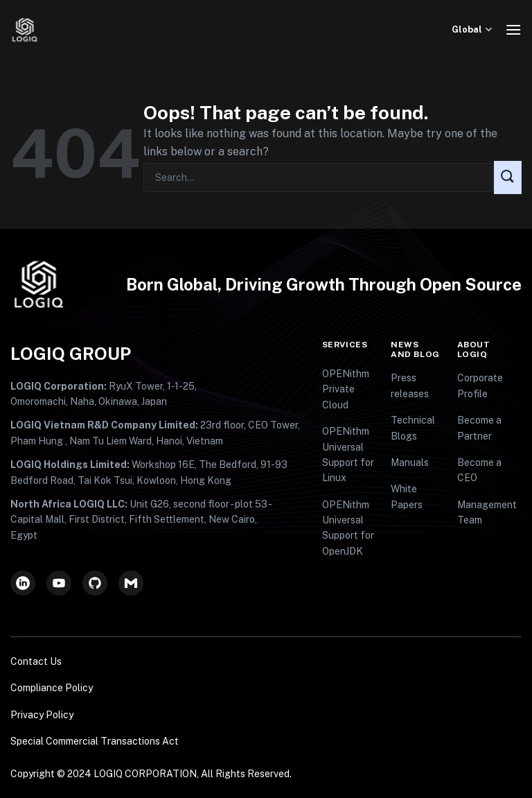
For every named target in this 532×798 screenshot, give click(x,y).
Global (473, 29)
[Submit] (508, 177)
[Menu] (513, 29)
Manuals (410, 462)
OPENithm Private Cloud (346, 389)
